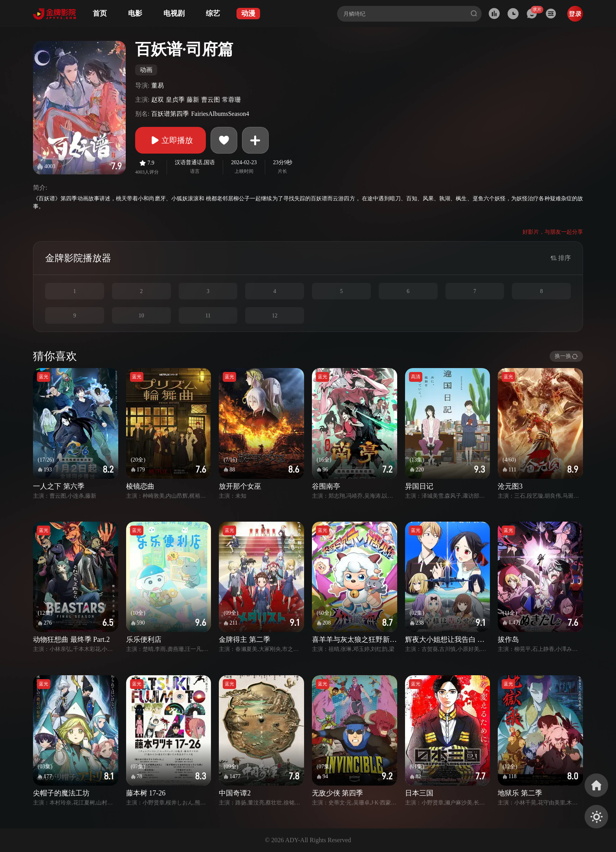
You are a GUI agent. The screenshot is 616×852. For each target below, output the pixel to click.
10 (141, 316)
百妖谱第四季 (170, 114)
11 (208, 316)
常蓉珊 (231, 100)
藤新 (193, 100)
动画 (146, 70)
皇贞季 (175, 100)
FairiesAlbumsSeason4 (220, 114)
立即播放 (170, 140)
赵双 (158, 100)
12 (275, 316)
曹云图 (211, 100)
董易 (158, 85)
